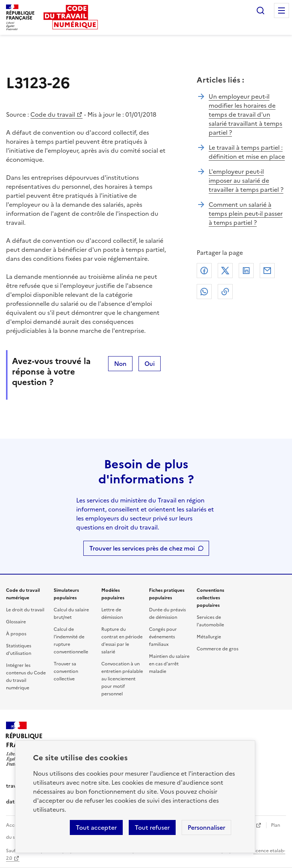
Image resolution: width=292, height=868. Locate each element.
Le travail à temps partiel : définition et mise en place (247, 152)
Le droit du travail (25, 610)
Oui (150, 364)
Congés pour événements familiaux (163, 637)
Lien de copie (225, 292)
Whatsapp (204, 292)
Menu (281, 11)
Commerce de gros (217, 649)
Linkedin (246, 271)
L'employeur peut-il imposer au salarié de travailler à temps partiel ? (246, 181)
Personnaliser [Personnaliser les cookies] (206, 827)
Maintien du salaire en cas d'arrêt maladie (169, 664)
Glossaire (16, 622)
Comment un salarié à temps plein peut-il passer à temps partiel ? (246, 214)
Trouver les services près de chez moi (142, 548)
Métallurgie (209, 637)
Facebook (204, 271)
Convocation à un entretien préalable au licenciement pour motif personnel (122, 679)
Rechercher (260, 11)
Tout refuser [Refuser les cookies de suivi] (152, 827)
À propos (16, 634)
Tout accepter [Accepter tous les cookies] (96, 827)
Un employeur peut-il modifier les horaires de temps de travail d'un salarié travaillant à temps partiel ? (245, 114)
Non (120, 364)
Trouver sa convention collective (66, 671)
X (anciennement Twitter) (225, 271)
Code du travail (53, 114)
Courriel (267, 271)
